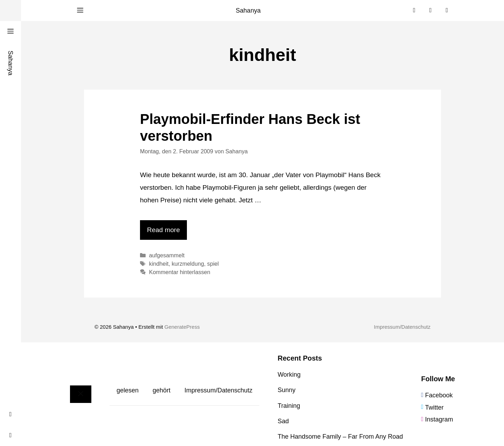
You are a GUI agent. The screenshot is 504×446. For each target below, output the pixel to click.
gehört (162, 390)
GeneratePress (182, 327)
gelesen (128, 390)
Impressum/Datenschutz (402, 327)
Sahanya (248, 11)
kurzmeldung (188, 264)
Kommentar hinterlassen (180, 272)
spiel (213, 264)
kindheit (159, 264)
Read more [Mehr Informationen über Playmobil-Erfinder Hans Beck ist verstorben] (163, 230)
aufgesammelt (167, 255)
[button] (80, 11)
